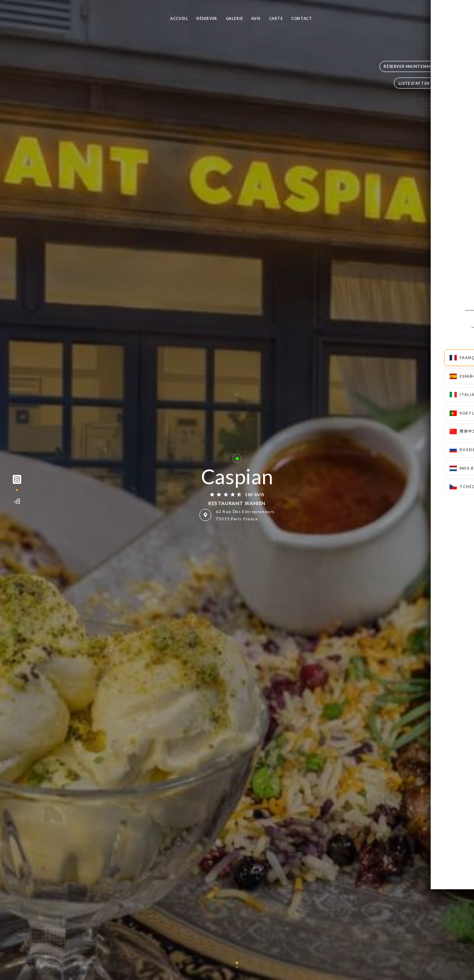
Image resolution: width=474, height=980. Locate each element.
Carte (276, 18)
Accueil (179, 18)
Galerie (234, 18)
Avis (256, 18)
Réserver (207, 18)
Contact (302, 18)
